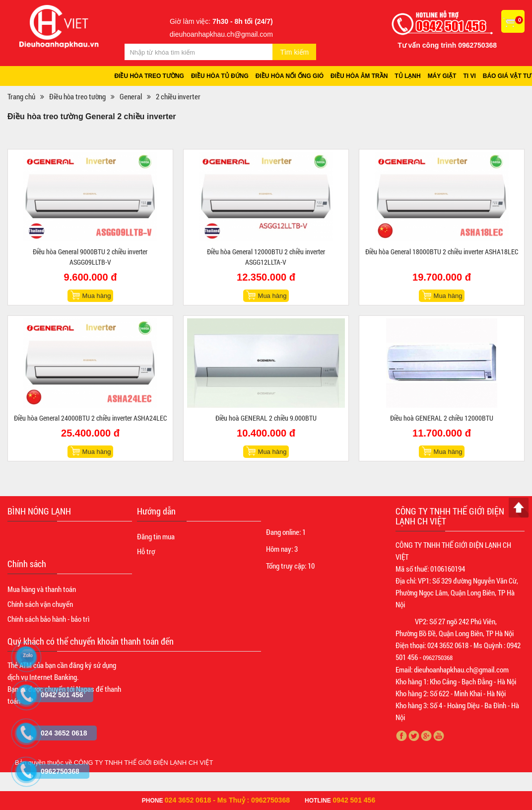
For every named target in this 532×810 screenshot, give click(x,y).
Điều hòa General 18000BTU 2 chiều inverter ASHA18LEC (442, 252)
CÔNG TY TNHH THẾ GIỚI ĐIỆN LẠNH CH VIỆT (144, 763)
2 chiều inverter (178, 96)
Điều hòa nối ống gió (290, 76)
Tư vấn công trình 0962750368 (447, 45)
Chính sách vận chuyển (40, 604)
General (131, 96)
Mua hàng (97, 296)
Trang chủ (21, 96)
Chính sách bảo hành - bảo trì (48, 619)
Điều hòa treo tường (149, 76)
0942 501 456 (354, 800)
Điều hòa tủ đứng (220, 76)
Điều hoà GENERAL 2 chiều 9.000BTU (266, 418)
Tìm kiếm (294, 52)
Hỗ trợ (146, 551)
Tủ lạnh (407, 76)
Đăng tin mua (156, 536)
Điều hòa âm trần (359, 76)
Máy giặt (442, 76)
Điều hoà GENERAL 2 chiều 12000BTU (442, 418)
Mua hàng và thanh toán (42, 589)
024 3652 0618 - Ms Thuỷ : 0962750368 (227, 800)
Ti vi (469, 76)
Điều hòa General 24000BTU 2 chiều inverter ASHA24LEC (90, 418)
